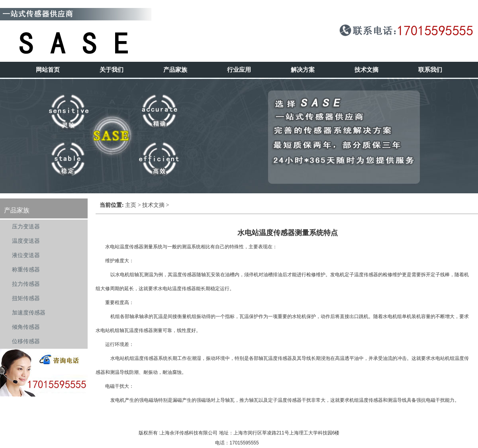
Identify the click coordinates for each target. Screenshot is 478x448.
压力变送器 (26, 227)
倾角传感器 (26, 327)
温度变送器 (26, 241)
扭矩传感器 (26, 298)
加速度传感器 (29, 313)
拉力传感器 (26, 284)
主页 (131, 205)
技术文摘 (153, 205)
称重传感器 (26, 270)
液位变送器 (26, 255)
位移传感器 (26, 341)
